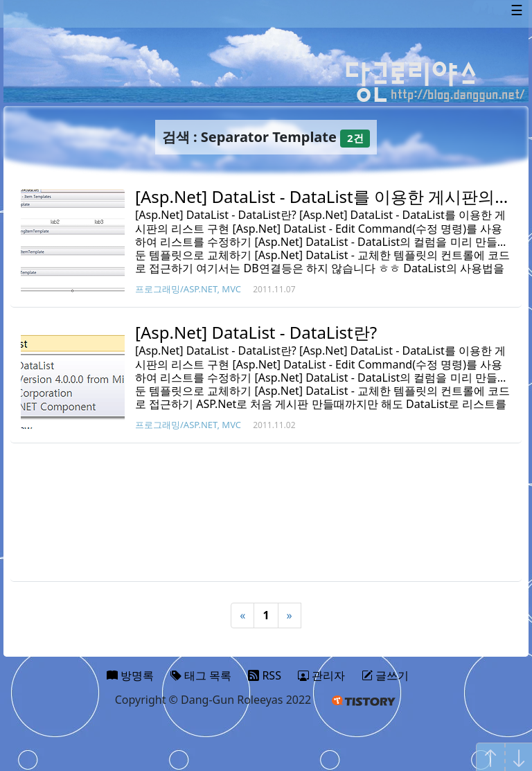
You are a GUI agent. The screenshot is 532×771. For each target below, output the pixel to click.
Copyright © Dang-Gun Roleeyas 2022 (213, 700)
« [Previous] (242, 615)
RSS (265, 675)
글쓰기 (385, 675)
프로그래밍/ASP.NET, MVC (188, 289)
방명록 (130, 675)
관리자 (321, 675)
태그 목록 (201, 675)
